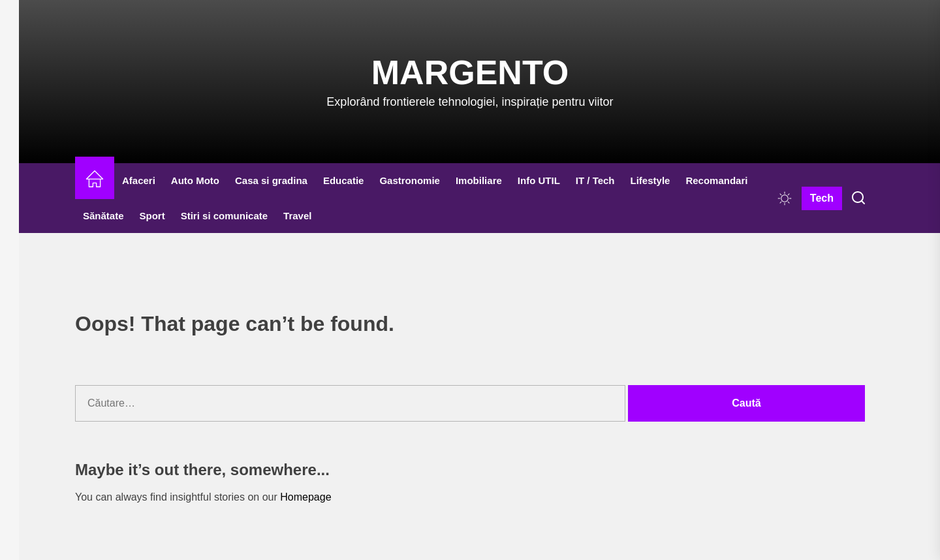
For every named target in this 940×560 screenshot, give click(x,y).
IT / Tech (595, 180)
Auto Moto (195, 180)
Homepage (305, 497)
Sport (152, 216)
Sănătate (103, 216)
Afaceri (139, 180)
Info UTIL (539, 180)
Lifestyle (650, 180)
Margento (470, 72)
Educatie (344, 180)
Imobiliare (479, 180)
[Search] (858, 198)
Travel (297, 216)
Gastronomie (410, 180)
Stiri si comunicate (224, 216)
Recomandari (716, 180)
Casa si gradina (271, 180)
